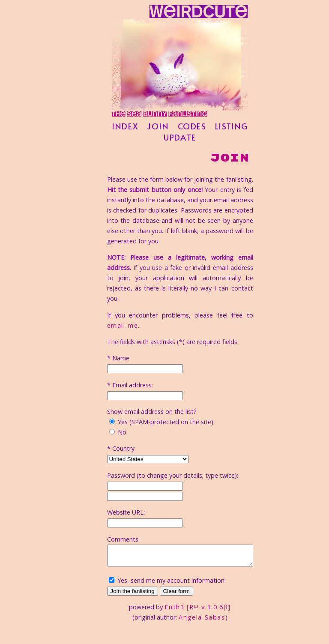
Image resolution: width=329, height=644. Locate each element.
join (166, 140)
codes (201, 140)
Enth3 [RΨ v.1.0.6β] (206, 594)
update (188, 151)
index (134, 140)
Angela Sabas (210, 604)
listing (240, 140)
